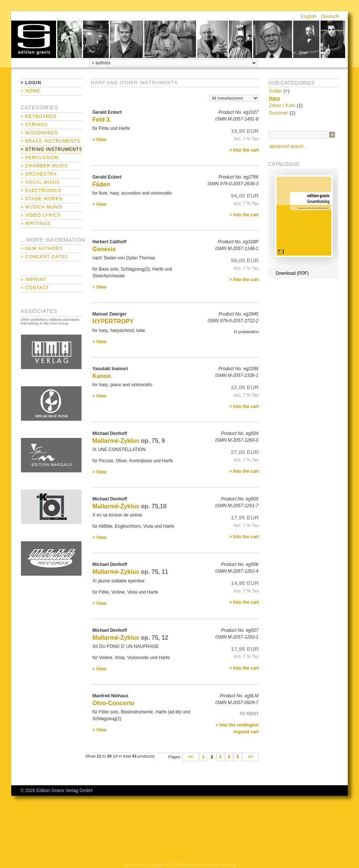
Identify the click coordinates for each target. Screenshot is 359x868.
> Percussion (40, 158)
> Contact (35, 288)
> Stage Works (42, 199)
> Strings (34, 125)
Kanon (102, 376)
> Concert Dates (44, 257)
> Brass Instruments (50, 141)
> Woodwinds (39, 133)
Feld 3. (102, 120)
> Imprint (33, 280)
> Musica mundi (42, 207)
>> (250, 757)
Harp (274, 98)
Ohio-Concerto (113, 703)
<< (191, 757)
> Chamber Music (44, 166)
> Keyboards (39, 116)
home (34, 39)
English (309, 16)
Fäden (101, 184)
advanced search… (289, 146)
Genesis (104, 249)
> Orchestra (39, 174)
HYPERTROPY (113, 321)
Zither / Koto (282, 105)
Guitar (275, 91)
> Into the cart (244, 150)
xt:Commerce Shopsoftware (208, 865)
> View (99, 140)
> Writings (36, 223)
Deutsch (330, 16)
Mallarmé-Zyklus (116, 441)
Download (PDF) (292, 273)
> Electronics (41, 191)
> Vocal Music (40, 182)
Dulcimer (278, 113)
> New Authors (42, 249)
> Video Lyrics (41, 215)
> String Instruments (51, 149)
